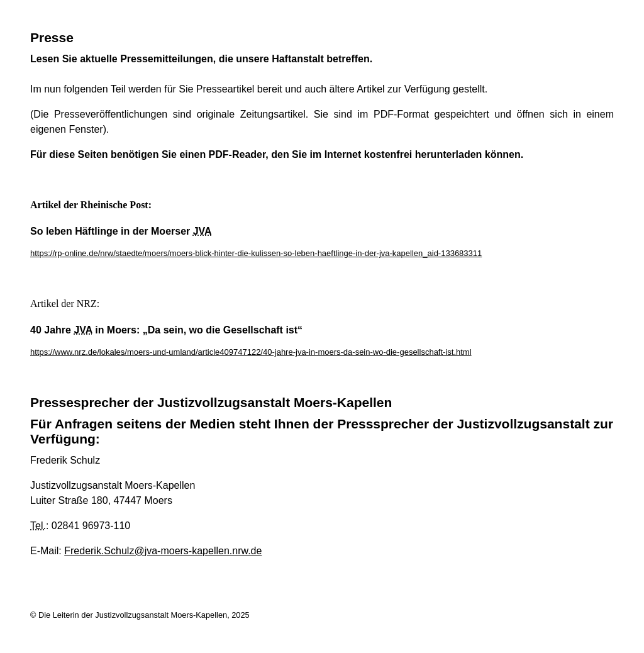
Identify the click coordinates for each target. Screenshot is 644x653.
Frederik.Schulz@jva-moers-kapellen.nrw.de (163, 551)
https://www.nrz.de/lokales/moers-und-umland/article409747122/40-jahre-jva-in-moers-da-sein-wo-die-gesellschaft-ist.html (251, 352)
